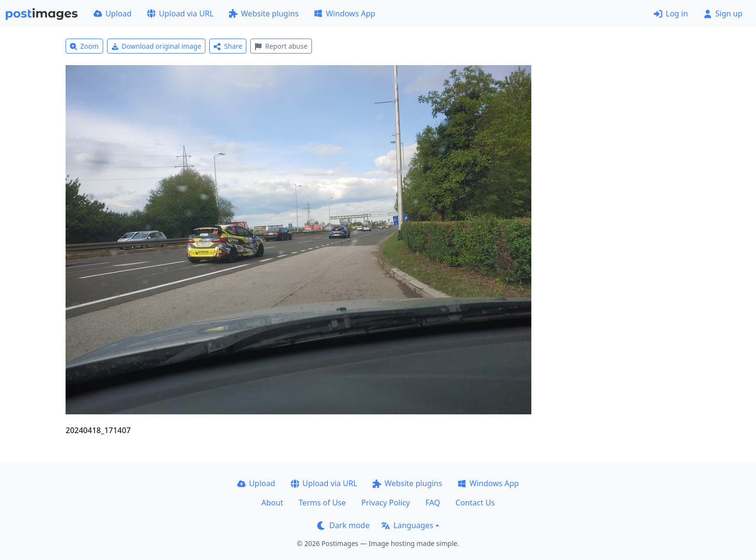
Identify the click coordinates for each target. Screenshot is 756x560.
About (272, 503)
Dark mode (343, 525)
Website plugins (264, 14)
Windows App (344, 14)
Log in (671, 14)
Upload (113, 14)
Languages (407, 525)
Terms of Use (322, 503)
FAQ (432, 503)
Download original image (156, 46)
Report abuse (281, 46)
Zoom (84, 46)
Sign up (723, 14)
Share (228, 46)
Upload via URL (180, 14)
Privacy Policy (385, 503)
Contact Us (475, 503)
